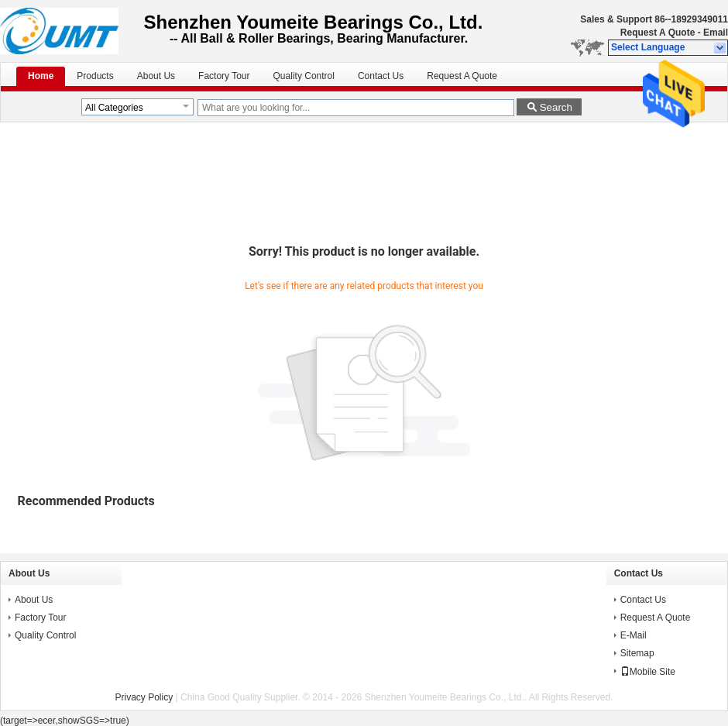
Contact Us (381, 76)
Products (95, 76)
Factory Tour (224, 76)
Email (716, 33)
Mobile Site (648, 672)
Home (41, 76)
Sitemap (637, 653)
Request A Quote (658, 33)
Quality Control (304, 76)
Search (556, 107)
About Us (156, 76)
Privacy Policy (144, 697)
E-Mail (634, 635)
